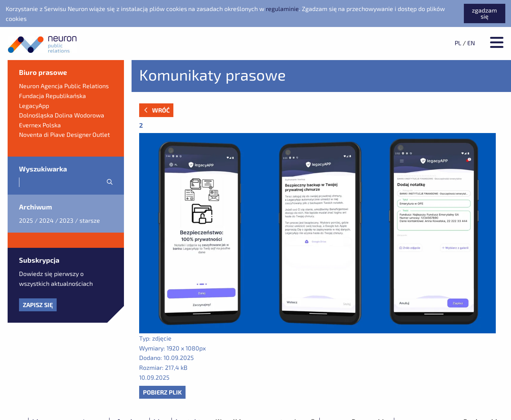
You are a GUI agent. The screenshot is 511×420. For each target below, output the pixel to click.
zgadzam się (484, 13)
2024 (46, 220)
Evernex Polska (40, 125)
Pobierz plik (162, 392)
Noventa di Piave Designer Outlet (64, 134)
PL (458, 43)
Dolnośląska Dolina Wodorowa (62, 115)
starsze (90, 220)
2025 (26, 220)
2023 (66, 220)
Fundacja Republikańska (52, 96)
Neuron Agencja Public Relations (64, 86)
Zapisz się (38, 305)
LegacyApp (34, 105)
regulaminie (282, 9)
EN (471, 43)
